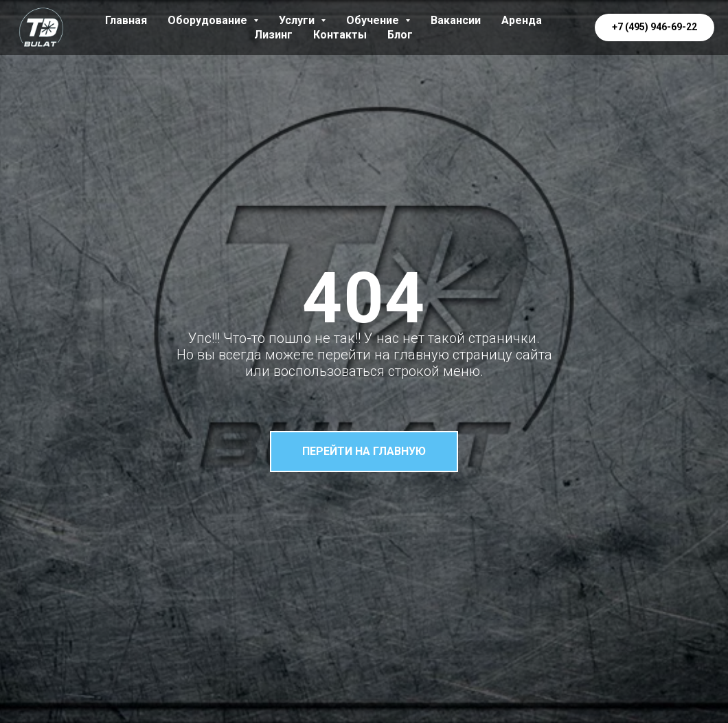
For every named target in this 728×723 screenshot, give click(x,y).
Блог (400, 35)
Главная (126, 20)
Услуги (302, 20)
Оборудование (213, 20)
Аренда (522, 20)
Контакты (340, 35)
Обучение (378, 20)
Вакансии (456, 20)
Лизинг (273, 35)
